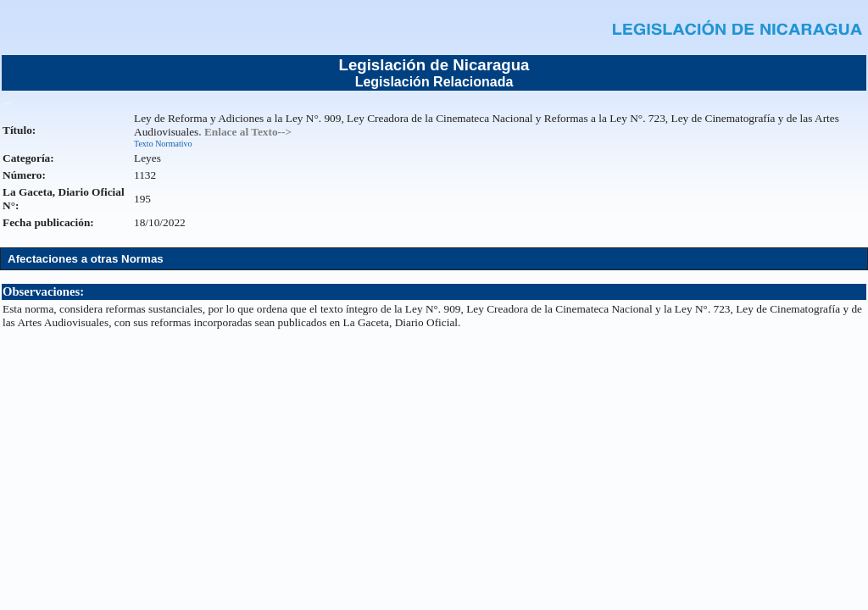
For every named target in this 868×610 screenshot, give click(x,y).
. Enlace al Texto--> (245, 132)
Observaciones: (43, 291)
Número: (24, 175)
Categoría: (28, 158)
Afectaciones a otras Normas (86, 259)
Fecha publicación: (48, 222)
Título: (19, 130)
